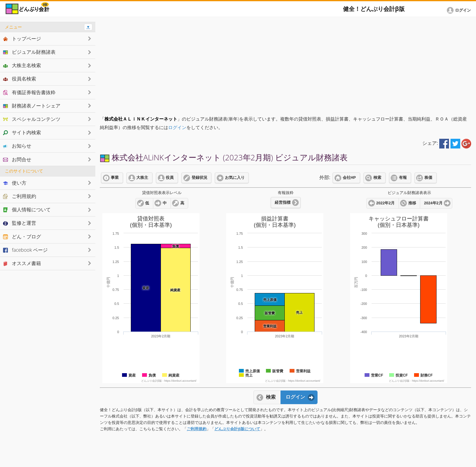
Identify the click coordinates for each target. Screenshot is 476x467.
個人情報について (27, 210)
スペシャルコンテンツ (32, 119)
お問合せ (17, 159)
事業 (115, 178)
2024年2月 (433, 203)
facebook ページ (25, 250)
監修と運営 (20, 223)
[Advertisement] (286, 64)
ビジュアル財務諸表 (29, 52)
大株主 (142, 178)
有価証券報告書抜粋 (29, 92)
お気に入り (235, 178)
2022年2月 (385, 203)
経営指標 (283, 203)
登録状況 (199, 178)
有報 (403, 178)
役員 (170, 178)
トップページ (22, 39)
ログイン (177, 127)
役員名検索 (20, 79)
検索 (377, 178)
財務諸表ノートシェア (32, 106)
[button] (460, 10)
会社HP (349, 178)
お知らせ (17, 146)
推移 (412, 203)
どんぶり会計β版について (237, 429)
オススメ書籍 (22, 263)
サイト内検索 (22, 132)
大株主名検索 (22, 65)
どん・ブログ (22, 237)
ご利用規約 (197, 429)
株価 (428, 178)
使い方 (15, 183)
